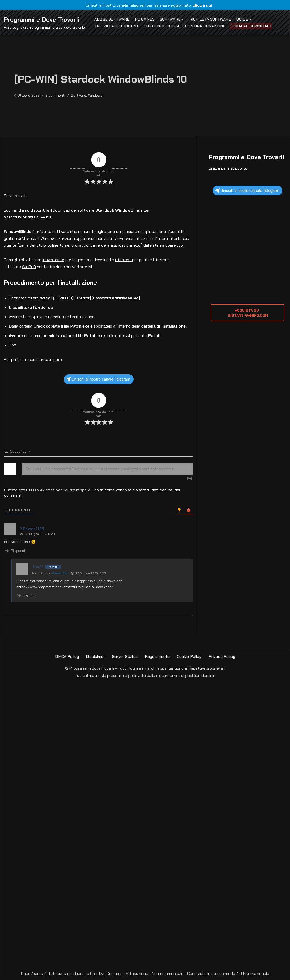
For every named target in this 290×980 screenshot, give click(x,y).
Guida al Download (251, 26)
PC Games (145, 19)
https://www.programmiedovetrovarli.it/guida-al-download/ (65, 588)
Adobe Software (112, 19)
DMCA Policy (67, 658)
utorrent (124, 261)
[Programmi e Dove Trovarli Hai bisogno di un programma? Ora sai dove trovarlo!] (45, 23)
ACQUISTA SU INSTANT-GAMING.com (248, 313)
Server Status (125, 658)
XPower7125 (60, 574)
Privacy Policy (222, 658)
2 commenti (55, 95)
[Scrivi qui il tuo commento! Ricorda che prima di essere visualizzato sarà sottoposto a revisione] (107, 470)
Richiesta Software (211, 19)
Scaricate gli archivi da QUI (33, 299)
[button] (184, 19)
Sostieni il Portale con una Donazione (185, 26)
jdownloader (54, 261)
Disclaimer (95, 658)
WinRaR (29, 267)
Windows (95, 95)
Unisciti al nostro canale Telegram (98, 380)
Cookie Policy (189, 658)
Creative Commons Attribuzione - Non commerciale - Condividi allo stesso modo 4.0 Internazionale (180, 975)
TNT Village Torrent (117, 26)
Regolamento (157, 658)
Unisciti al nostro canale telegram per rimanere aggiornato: (145, 5)
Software (79, 95)
